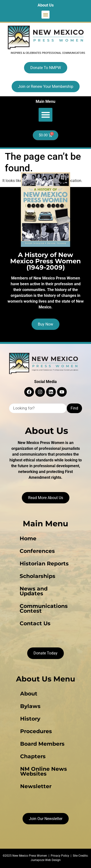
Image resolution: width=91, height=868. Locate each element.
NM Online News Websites (44, 771)
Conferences (37, 551)
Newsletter (36, 786)
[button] (45, 15)
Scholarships (37, 576)
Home (28, 538)
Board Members (42, 744)
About (29, 694)
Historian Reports (44, 564)
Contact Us (35, 623)
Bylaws (30, 706)
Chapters (33, 756)
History (30, 719)
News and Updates (34, 591)
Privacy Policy (60, 856)
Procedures (36, 731)
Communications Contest (44, 608)
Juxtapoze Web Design (46, 860)
